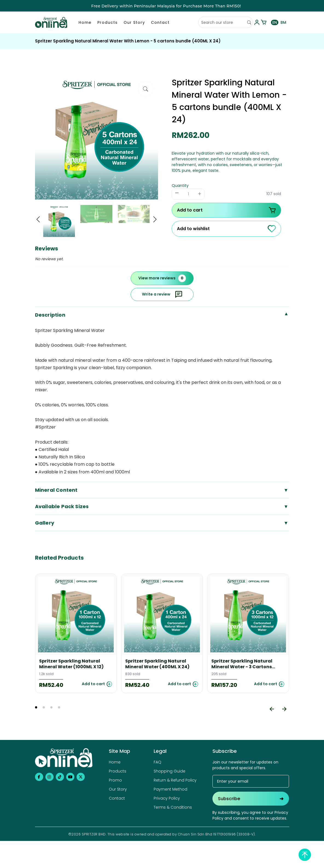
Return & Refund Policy (175, 780)
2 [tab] (44, 707)
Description (162, 315)
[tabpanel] (76, 633)
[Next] (284, 709)
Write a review (162, 294)
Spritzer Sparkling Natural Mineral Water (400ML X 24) (157, 664)
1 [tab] (36, 707)
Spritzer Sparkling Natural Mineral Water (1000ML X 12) (71, 664)
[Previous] (272, 709)
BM (283, 22)
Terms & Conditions (173, 807)
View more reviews (162, 278)
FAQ (157, 762)
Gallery (162, 523)
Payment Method (170, 789)
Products (107, 22)
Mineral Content (162, 490)
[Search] (249, 22)
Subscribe (251, 799)
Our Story (134, 22)
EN (275, 22)
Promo (115, 780)
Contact (160, 22)
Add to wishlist (226, 229)
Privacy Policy (167, 798)
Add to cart (226, 210)
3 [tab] (51, 707)
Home (85, 22)
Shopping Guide (170, 771)
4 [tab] (59, 707)
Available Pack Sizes (162, 506)
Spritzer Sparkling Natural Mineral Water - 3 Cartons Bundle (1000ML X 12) (242, 664)
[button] (38, 220)
